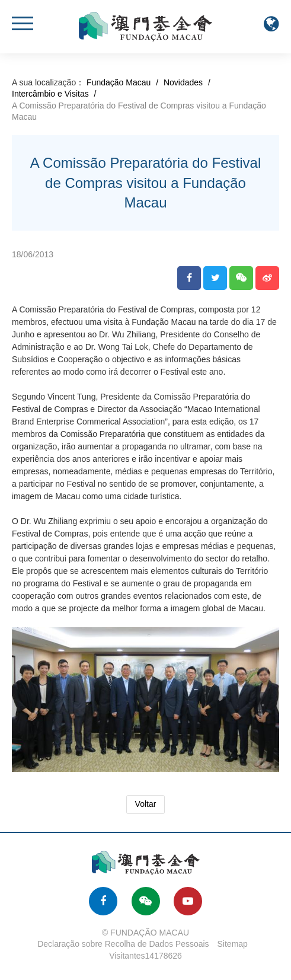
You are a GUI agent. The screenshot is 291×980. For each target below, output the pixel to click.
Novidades (183, 82)
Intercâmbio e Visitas (50, 94)
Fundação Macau (119, 82)
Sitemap (233, 944)
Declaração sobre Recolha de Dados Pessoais (123, 944)
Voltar (146, 804)
